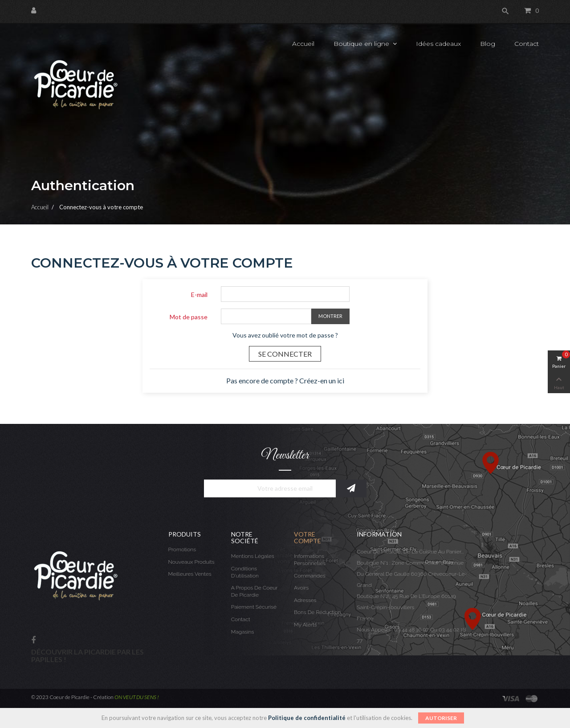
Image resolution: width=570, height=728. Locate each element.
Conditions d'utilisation (245, 572)
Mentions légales (253, 556)
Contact (241, 619)
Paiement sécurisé (254, 607)
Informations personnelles (310, 560)
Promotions (182, 549)
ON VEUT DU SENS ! (137, 697)
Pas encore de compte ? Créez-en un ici (285, 380)
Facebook (33, 641)
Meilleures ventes (190, 574)
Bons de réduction (317, 612)
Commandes (310, 576)
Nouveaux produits (191, 562)
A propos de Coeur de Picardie (254, 591)
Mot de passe (189, 317)
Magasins (243, 632)
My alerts (305, 625)
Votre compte (307, 537)
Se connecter (285, 354)
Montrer (330, 316)
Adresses (305, 600)
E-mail (199, 295)
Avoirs (301, 588)
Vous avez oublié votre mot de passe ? (285, 335)
